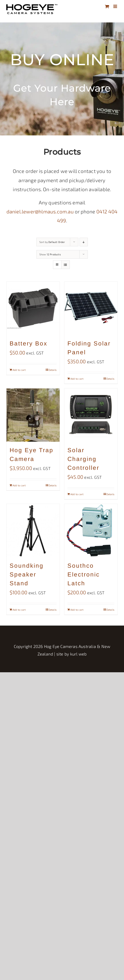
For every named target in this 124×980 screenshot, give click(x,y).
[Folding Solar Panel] (91, 308)
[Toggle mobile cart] (107, 6)
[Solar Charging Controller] (91, 415)
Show (50, 254)
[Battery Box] (33, 308)
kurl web (78, 654)
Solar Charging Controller (83, 459)
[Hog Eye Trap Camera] (33, 415)
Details (53, 370)
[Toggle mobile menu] (116, 6)
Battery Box (28, 343)
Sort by (52, 242)
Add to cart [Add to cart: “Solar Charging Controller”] (77, 494)
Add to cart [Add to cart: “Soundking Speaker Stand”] (19, 610)
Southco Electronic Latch (84, 574)
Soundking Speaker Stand (27, 574)
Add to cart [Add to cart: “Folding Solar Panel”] (77, 379)
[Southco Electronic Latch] (91, 531)
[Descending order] (84, 242)
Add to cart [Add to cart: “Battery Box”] (19, 370)
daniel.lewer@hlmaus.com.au (40, 211)
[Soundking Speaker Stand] (33, 531)
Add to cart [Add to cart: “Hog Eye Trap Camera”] (19, 485)
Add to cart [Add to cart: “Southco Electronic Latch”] (77, 610)
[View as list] (65, 265)
